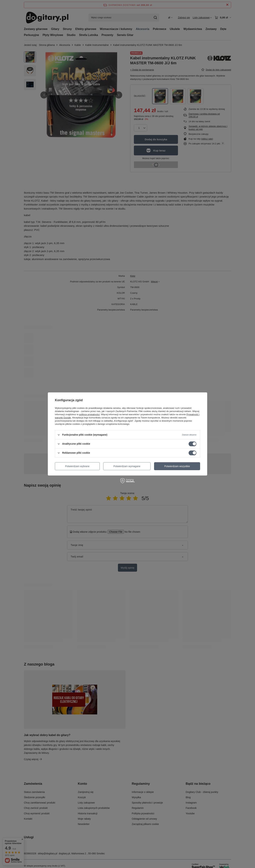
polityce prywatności (89, 414)
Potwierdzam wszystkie (177, 466)
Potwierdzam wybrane (77, 466)
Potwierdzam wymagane (127, 466)
